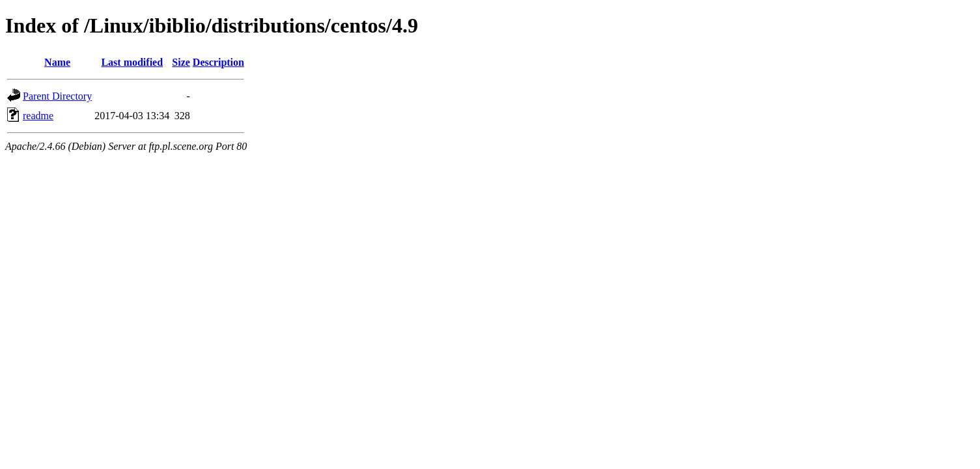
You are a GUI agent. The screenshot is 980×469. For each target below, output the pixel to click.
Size (181, 62)
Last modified (132, 62)
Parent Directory (57, 96)
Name (57, 62)
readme (38, 116)
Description (218, 62)
